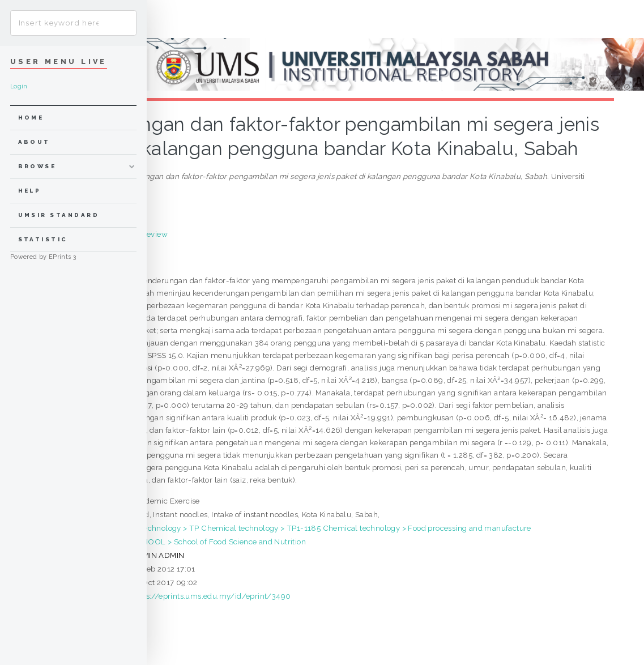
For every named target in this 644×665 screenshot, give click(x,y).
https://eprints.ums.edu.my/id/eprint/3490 (211, 596)
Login (19, 86)
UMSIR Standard (59, 215)
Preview (153, 234)
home (31, 118)
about (34, 142)
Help (30, 191)
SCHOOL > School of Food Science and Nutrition (219, 542)
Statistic (43, 239)
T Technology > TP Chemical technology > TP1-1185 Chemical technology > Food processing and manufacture (331, 528)
